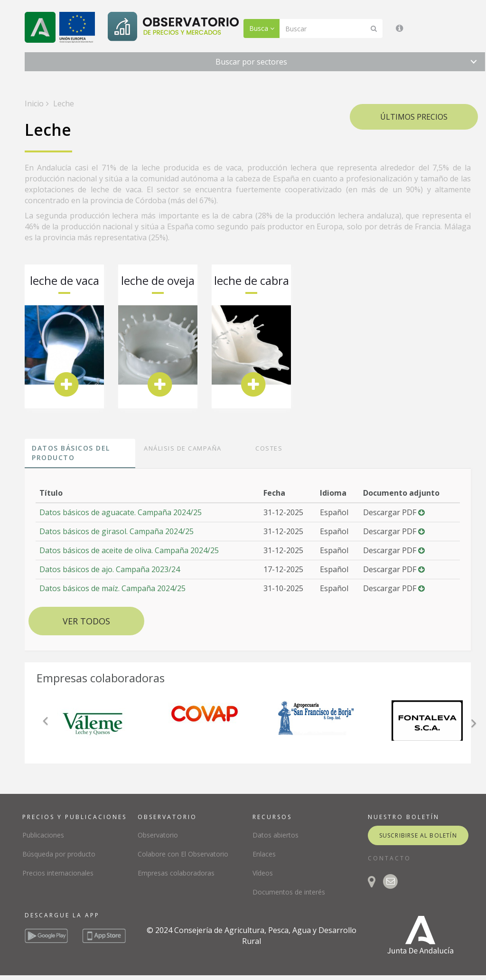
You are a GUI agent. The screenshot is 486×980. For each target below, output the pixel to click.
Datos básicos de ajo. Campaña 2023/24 (110, 569)
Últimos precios (414, 117)
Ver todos (86, 621)
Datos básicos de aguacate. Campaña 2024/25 (121, 512)
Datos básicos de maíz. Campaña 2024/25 (112, 588)
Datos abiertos (276, 835)
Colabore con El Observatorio (183, 854)
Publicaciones (43, 835)
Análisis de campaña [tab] (183, 448)
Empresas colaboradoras (176, 873)
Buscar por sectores (251, 62)
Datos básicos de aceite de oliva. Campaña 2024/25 (129, 550)
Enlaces (264, 854)
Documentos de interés (289, 892)
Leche (63, 104)
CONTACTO (389, 858)
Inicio (34, 104)
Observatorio (158, 835)
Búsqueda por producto (59, 854)
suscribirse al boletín (418, 835)
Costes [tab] (269, 448)
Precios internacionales (58, 873)
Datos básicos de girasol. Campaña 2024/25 (117, 531)
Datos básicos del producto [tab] (71, 453)
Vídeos (263, 873)
